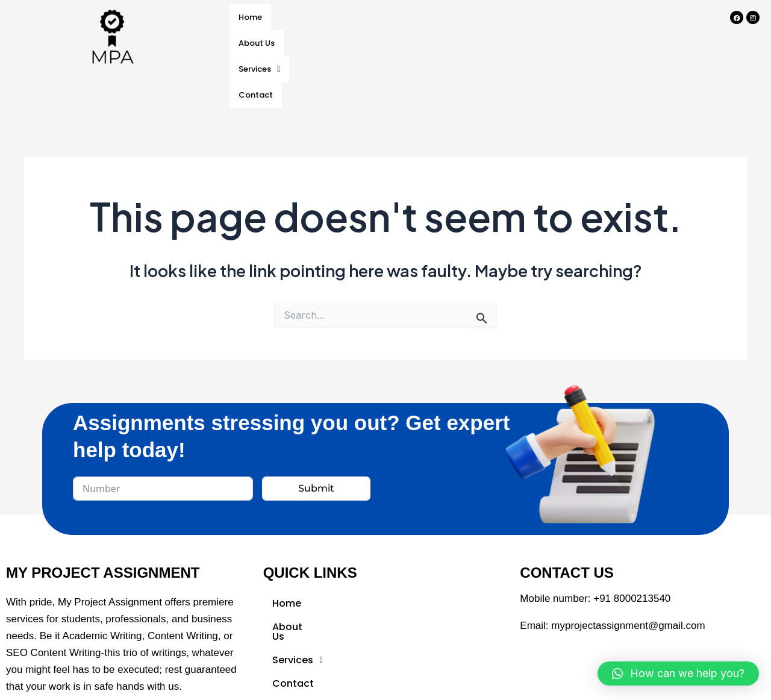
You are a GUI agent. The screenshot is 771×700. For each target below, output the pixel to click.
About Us (314, 18)
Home (254, 18)
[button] (384, 19)
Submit (316, 469)
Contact (452, 18)
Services (384, 18)
